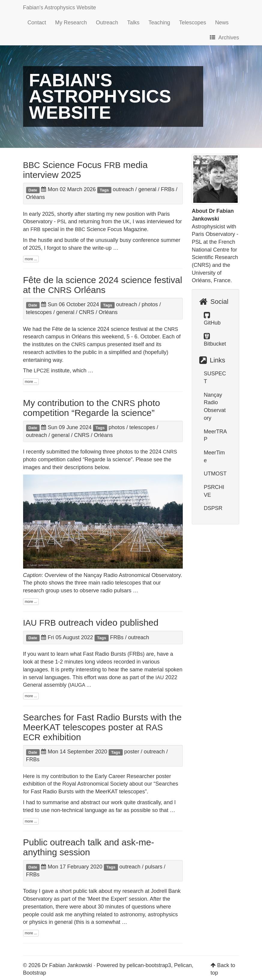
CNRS (87, 312)
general (147, 189)
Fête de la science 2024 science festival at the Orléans (103, 285)
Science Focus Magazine (111, 229)
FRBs (168, 189)
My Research (71, 23)
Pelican (183, 965)
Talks (133, 23)
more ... (31, 259)
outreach (123, 189)
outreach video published (91, 623)
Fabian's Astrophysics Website (60, 8)
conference (146, 240)
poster (132, 752)
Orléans (36, 197)
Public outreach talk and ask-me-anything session (89, 847)
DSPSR (213, 508)
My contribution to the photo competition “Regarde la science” (92, 408)
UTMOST (215, 474)
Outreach (107, 23)
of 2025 (32, 248)
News (222, 23)
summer (171, 240)
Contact (37, 23)
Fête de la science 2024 (81, 329)
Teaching (159, 23)
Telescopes (193, 23)
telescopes (39, 312)
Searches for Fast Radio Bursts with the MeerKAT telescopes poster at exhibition (102, 727)
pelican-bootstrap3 (149, 965)
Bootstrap (35, 973)
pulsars (154, 867)
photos (150, 304)
